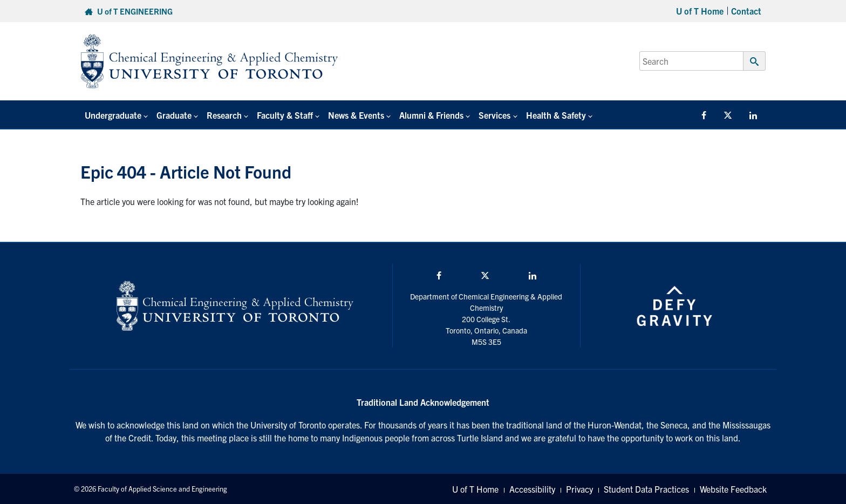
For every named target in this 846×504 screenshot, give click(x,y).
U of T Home (700, 11)
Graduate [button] (174, 115)
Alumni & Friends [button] (431, 115)
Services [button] (494, 115)
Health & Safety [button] (556, 115)
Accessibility (532, 489)
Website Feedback (733, 489)
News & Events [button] (356, 115)
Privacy (579, 489)
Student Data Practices (646, 489)
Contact (746, 11)
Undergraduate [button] (113, 115)
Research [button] (224, 115)
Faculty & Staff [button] (285, 115)
